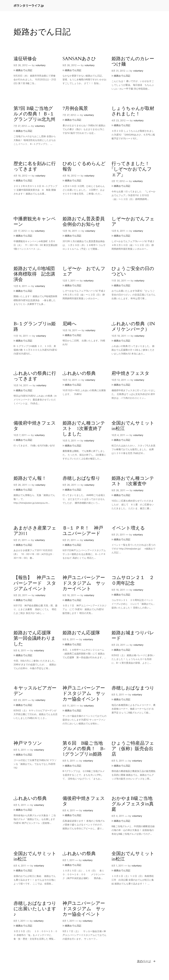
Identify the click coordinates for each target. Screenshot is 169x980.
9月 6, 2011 (20, 650)
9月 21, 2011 (20, 540)
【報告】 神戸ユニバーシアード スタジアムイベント (35, 583)
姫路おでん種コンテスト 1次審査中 (133, 481)
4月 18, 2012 (20, 176)
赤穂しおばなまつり (133, 688)
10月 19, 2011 (70, 330)
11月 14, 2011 (21, 336)
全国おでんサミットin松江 (133, 426)
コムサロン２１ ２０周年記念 (133, 580)
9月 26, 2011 (20, 485)
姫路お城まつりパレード (133, 636)
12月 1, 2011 (69, 281)
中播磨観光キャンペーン (35, 222)
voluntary (41, 65)
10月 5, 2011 (69, 441)
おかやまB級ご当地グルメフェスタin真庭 (133, 804)
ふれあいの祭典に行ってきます (35, 376)
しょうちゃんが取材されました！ (133, 111)
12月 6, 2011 (118, 231)
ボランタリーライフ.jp (29, 6)
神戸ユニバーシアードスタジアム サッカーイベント (84, 583)
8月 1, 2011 (68, 860)
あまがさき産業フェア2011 (35, 531)
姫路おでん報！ (30, 478)
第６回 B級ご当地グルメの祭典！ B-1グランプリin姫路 (84, 749)
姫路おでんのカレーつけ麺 (133, 61)
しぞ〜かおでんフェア (133, 222)
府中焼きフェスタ (130, 373)
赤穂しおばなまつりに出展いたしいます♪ (35, 909)
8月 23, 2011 (118, 645)
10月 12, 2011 (70, 380)
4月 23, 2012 (118, 120)
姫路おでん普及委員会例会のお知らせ (84, 222)
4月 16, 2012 (69, 176)
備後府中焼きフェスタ (35, 426)
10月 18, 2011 (119, 336)
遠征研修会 (25, 59)
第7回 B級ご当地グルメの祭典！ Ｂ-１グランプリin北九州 (34, 114)
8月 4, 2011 (69, 810)
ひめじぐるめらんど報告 (84, 166)
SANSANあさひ (79, 59)
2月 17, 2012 (118, 181)
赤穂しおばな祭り (81, 478)
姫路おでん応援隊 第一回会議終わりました (35, 638)
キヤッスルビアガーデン (35, 691)
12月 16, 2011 (70, 231)
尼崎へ (70, 324)
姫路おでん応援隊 (81, 633)
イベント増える (128, 528)
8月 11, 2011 (69, 706)
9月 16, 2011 (69, 595)
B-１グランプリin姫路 (35, 327)
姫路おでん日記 (24, 70)
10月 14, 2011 (21, 385)
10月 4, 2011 (118, 435)
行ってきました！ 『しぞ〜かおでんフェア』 (133, 169)
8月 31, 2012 (118, 71)
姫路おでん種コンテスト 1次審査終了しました (84, 429)
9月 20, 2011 (20, 595)
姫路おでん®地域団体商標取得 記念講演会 (34, 274)
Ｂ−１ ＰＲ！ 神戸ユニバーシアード (83, 531)
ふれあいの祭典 (79, 373)
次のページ (146, 961)
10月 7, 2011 (20, 435)
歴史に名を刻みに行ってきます (35, 166)
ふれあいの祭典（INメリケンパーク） (133, 327)
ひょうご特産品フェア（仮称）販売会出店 (133, 749)
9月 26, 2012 (20, 65)
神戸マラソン (28, 743)
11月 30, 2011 (119, 281)
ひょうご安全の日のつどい (133, 271)
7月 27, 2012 (20, 126)
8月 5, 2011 (118, 695)
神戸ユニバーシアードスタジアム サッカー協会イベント (84, 694)
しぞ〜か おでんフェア (84, 271)
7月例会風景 (75, 108)
